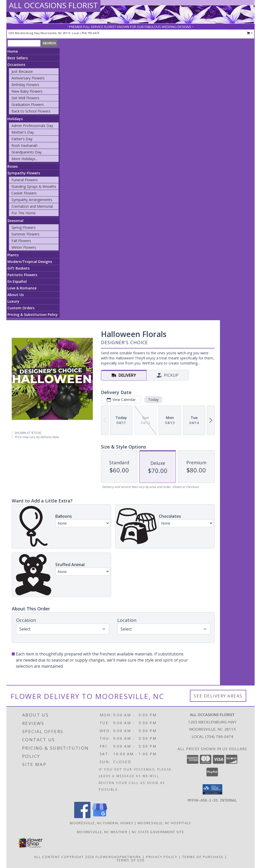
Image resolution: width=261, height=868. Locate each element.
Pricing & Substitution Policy (33, 314)
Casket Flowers (24, 193)
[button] (212, 789)
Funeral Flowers (25, 180)
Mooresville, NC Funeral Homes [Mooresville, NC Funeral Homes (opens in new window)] (102, 823)
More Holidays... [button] (25, 159)
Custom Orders (21, 308)
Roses (12, 166)
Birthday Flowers (25, 85)
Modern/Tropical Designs (30, 262)
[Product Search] (24, 43)
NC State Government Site (158, 832)
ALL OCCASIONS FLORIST (53, 5)
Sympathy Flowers (24, 173)
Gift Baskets (18, 268)
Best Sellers (18, 58)
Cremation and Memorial (32, 206)
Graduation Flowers (28, 104)
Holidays (15, 119)
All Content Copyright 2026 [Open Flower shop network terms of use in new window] (64, 857)
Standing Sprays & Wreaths (34, 186)
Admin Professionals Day (32, 126)
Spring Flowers (24, 227)
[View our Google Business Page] (100, 817)
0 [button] (250, 33)
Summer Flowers (25, 234)
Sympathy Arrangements (32, 200)
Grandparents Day (27, 152)
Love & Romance (22, 288)
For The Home (24, 213)
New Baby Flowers (27, 91)
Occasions (16, 65)
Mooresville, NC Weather (102, 832)
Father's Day (22, 139)
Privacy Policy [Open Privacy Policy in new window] (162, 857)
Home (13, 51)
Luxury (13, 301)
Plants (13, 255)
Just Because (22, 71)
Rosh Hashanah (24, 145)
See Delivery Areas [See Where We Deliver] (218, 696)
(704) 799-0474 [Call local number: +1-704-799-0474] (90, 33)
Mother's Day (23, 132)
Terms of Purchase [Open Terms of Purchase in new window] (203, 857)
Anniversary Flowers (28, 78)
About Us (16, 295)
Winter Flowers (24, 247)
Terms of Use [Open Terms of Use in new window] (131, 860)
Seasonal (15, 221)
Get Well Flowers (25, 98)
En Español (17, 281)
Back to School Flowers (31, 111)
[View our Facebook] (82, 817)
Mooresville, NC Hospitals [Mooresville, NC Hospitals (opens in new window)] (164, 823)
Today (153, 400)
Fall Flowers (21, 241)
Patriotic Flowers (22, 275)
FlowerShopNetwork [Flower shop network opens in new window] (118, 857)
